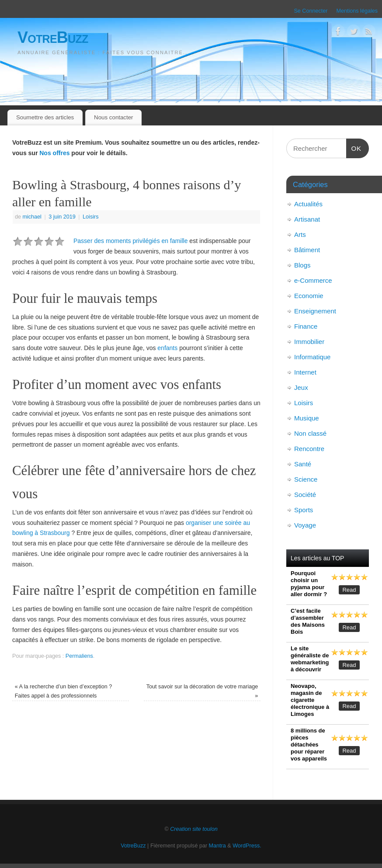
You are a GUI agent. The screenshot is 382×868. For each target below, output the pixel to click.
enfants (167, 348)
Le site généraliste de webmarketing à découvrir (310, 659)
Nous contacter (113, 117)
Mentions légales (357, 11)
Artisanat (307, 219)
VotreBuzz (53, 37)
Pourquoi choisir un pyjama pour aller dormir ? (309, 584)
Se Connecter (311, 11)
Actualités (308, 204)
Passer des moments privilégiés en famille (130, 241)
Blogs (302, 265)
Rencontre (309, 449)
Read (349, 590)
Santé (303, 464)
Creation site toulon (194, 829)
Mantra (217, 846)
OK (354, 147)
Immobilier (309, 342)
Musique (307, 418)
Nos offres (54, 153)
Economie (309, 296)
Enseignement (315, 311)
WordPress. (247, 846)
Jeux (301, 387)
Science (306, 479)
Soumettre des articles (45, 117)
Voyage (305, 525)
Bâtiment (307, 250)
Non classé (310, 433)
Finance (306, 326)
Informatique (312, 357)
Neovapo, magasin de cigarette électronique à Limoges (310, 700)
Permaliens (79, 656)
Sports (304, 510)
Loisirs (90, 217)
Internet (305, 372)
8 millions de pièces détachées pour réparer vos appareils (309, 745)
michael (32, 217)
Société (305, 495)
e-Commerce (313, 280)
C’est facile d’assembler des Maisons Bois (308, 621)
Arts (300, 234)
